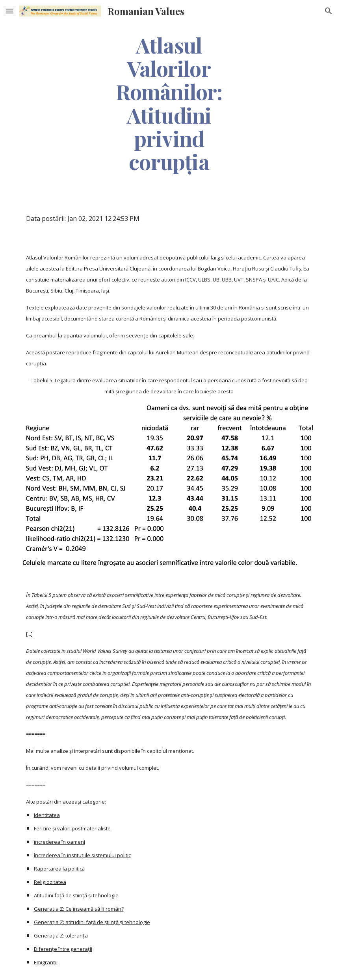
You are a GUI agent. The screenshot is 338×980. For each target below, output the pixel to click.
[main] (169, 103)
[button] (9, 11)
